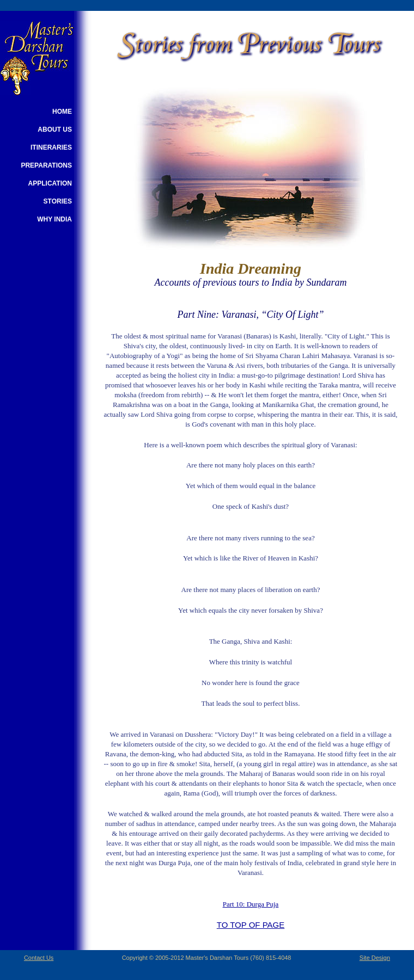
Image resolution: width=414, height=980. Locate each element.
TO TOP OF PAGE (251, 925)
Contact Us (39, 958)
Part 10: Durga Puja (251, 904)
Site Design (375, 958)
